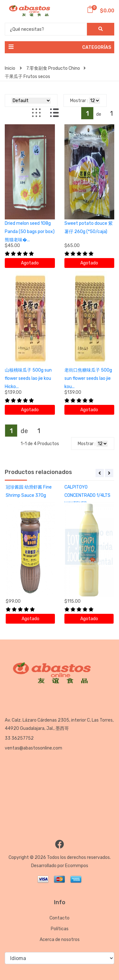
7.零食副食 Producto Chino (56, 68)
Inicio (13, 68)
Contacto (60, 918)
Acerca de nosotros (60, 940)
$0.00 (100, 11)
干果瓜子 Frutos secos (27, 77)
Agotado (30, 263)
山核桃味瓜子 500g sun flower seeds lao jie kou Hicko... (28, 378)
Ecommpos (77, 866)
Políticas (60, 929)
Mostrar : (79, 101)
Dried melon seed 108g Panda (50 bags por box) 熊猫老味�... (30, 232)
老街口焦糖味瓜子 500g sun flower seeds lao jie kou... (88, 378)
